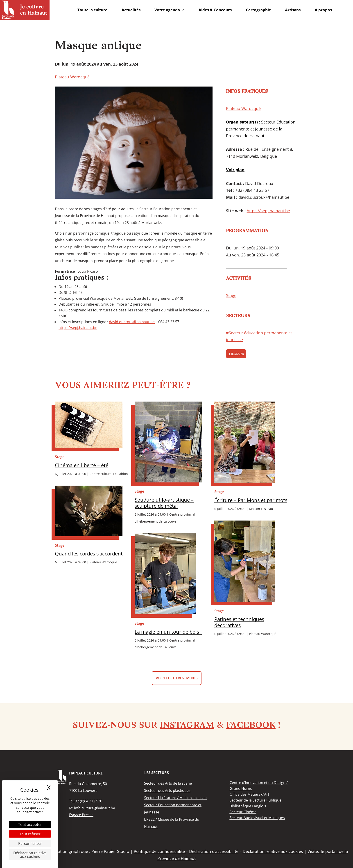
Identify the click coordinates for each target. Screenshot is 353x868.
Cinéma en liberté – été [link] (82, 465)
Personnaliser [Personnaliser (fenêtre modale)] (30, 843)
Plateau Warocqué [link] (72, 77)
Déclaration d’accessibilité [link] (214, 851)
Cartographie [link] (258, 10)
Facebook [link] (251, 726)
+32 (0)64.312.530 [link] (87, 801)
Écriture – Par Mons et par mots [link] (251, 500)
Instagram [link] (187, 726)
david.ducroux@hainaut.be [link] (132, 322)
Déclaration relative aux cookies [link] (30, 855)
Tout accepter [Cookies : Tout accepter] (30, 825)
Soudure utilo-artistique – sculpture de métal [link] (164, 503)
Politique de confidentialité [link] (160, 851)
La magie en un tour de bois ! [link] (168, 632)
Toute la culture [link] (92, 10)
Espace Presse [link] (81, 815)
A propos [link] (323, 10)
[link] (25, 10)
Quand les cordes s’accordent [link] (89, 554)
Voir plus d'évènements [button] (177, 678)
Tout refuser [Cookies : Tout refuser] (30, 834)
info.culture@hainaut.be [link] (95, 808)
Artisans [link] (293, 10)
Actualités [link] (131, 10)
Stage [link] (231, 295)
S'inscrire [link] (236, 354)
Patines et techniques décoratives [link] (239, 622)
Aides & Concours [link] (215, 10)
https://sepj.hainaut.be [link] (78, 328)
